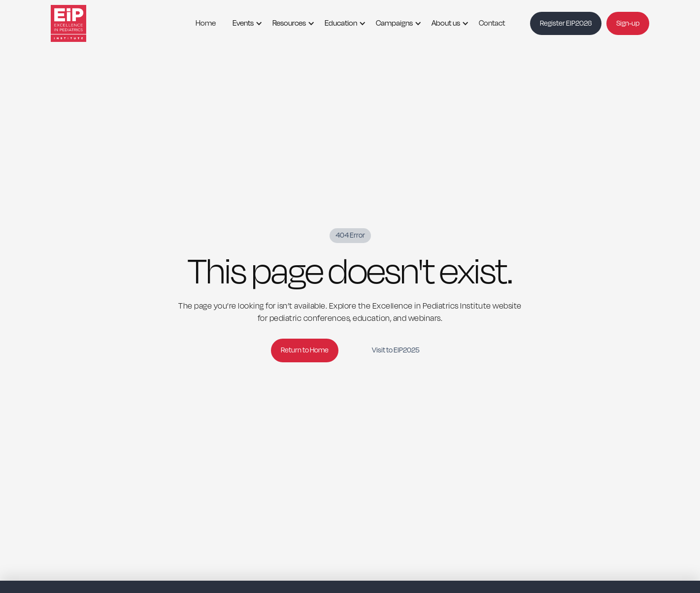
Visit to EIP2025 (396, 350)
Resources (289, 23)
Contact (492, 23)
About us (446, 23)
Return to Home (305, 350)
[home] (80, 23)
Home (206, 23)
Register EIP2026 (566, 23)
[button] (244, 23)
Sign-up (628, 23)
